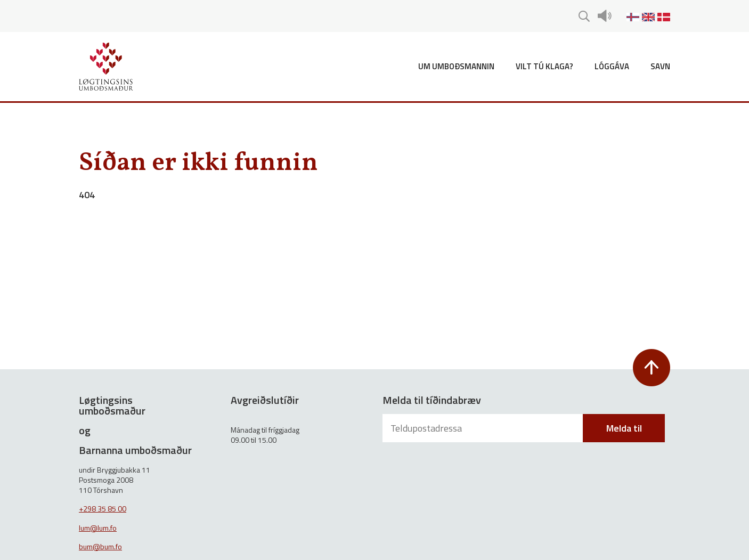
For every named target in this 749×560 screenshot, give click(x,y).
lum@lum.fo (98, 528)
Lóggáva (612, 66)
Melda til (624, 428)
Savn (660, 66)
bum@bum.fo (100, 546)
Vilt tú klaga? (544, 66)
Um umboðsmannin (456, 66)
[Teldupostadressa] (484, 428)
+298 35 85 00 (103, 509)
